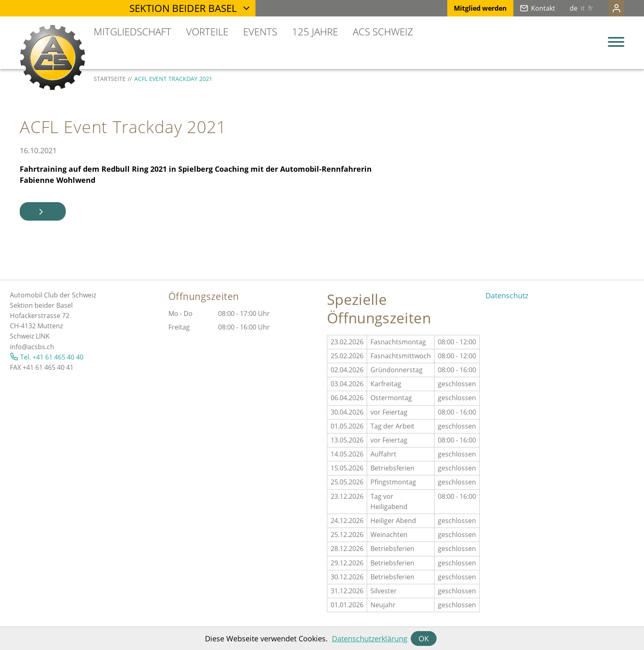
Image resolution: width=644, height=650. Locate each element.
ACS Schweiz (383, 31)
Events (260, 31)
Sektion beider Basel (183, 8)
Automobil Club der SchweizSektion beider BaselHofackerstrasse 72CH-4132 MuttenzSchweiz (53, 316)
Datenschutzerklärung (370, 638)
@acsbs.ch (38, 347)
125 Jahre (315, 31)
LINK (43, 336)
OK (424, 638)
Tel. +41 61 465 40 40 (52, 357)
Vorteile (207, 31)
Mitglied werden (464, 8)
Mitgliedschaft (132, 31)
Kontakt (527, 8)
